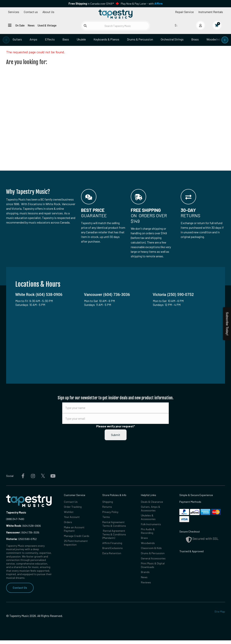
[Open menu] (10, 25)
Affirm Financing (112, 543)
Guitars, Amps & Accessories (151, 509)
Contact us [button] (31, 12)
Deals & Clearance (152, 502)
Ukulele (81, 39)
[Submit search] (85, 26)
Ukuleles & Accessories (148, 517)
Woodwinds (214, 39)
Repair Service (184, 12)
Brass (195, 39)
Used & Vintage (47, 25)
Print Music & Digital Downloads (153, 565)
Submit (116, 435)
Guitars (17, 39)
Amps (33, 39)
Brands (145, 572)
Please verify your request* (116, 426)
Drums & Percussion (140, 39)
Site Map (220, 611)
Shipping (108, 502)
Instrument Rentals (211, 12)
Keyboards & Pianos (106, 39)
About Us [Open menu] (48, 12)
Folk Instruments (151, 524)
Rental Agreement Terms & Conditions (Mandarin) (114, 534)
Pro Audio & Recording (148, 531)
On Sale (20, 25)
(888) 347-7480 (15, 519)
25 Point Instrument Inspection (76, 543)
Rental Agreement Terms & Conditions (114, 524)
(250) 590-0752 (21, 539)
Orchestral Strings (172, 39)
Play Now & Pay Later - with (142, 4)
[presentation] (6, 40)
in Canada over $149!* (91, 4)
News (31, 25)
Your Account (72, 517)
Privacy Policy (110, 512)
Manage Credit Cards (77, 536)
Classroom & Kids (151, 548)
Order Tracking (73, 507)
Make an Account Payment (74, 529)
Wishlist (69, 512)
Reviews (146, 582)
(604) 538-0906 (24, 526)
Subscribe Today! (227, 324)
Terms (106, 517)
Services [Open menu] (14, 12)
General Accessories (153, 558)
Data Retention (112, 553)
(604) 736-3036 (23, 532)
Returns (107, 507)
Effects (50, 39)
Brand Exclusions (113, 548)
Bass (66, 39)
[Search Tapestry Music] (115, 26)
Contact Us (20, 588)
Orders (68, 522)
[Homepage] (116, 14)
